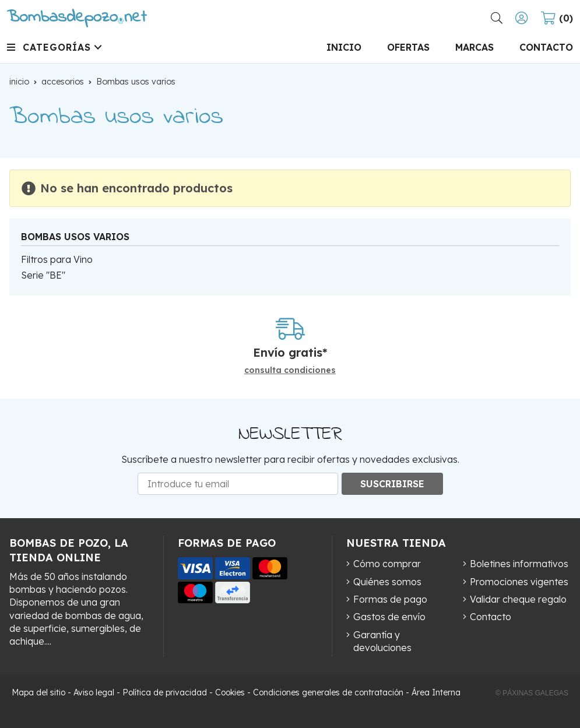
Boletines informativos (519, 564)
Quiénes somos (387, 582)
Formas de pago (390, 599)
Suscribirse (392, 484)
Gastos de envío (389, 617)
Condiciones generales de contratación (328, 692)
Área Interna (436, 692)
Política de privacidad (165, 692)
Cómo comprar (387, 564)
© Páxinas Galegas (532, 693)
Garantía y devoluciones (382, 641)
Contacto (491, 617)
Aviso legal (94, 692)
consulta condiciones (290, 370)
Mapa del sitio (38, 692)
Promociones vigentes (519, 582)
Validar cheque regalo (518, 599)
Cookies (230, 692)
